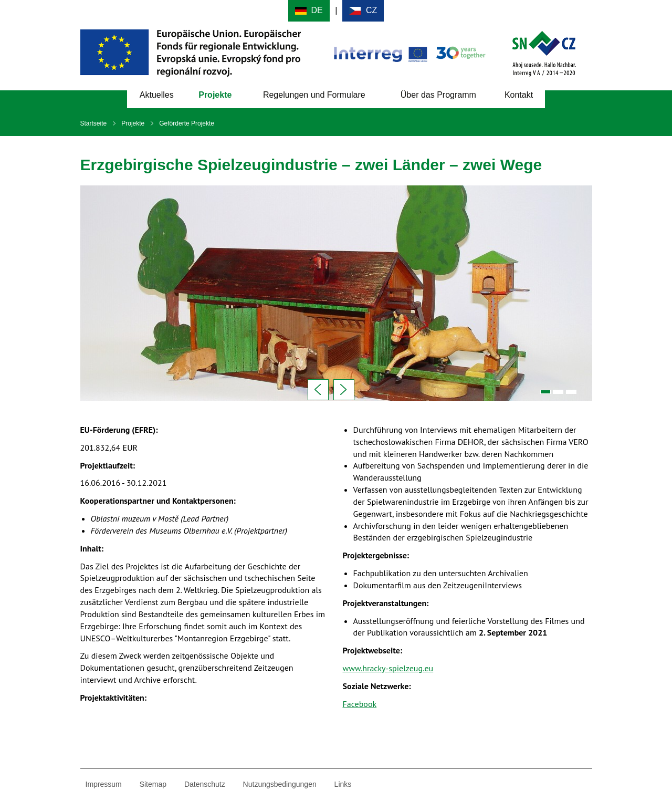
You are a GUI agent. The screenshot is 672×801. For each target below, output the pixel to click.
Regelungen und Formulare (314, 95)
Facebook (360, 704)
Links (343, 784)
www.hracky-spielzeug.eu (388, 668)
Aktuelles (157, 95)
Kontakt (519, 95)
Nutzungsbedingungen (280, 784)
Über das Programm (438, 95)
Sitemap (153, 784)
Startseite (94, 123)
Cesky (363, 11)
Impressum (104, 784)
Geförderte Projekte (187, 123)
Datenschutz (205, 784)
